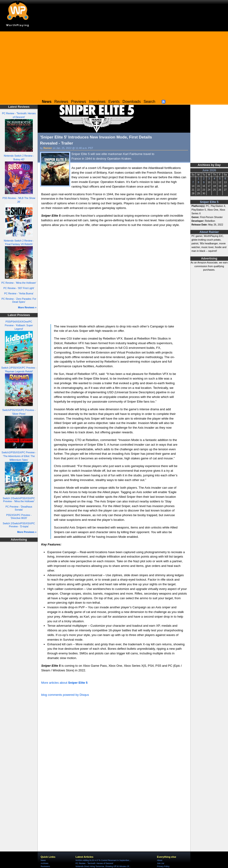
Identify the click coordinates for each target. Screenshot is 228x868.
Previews (79, 102)
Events (114, 102)
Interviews (97, 102)
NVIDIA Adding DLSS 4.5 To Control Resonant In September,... (103, 860)
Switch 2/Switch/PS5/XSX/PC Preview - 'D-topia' (19, 525)
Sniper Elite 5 (209, 202)
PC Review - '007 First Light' (19, 288)
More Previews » (27, 532)
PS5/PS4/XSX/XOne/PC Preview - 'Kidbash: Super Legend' (19, 325)
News (43, 860)
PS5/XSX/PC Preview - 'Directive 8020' (19, 516)
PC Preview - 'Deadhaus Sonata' (19, 508)
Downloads (132, 102)
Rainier (48, 148)
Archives (45, 863)
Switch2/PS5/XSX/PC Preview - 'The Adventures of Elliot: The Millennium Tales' (19, 456)
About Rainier (209, 232)
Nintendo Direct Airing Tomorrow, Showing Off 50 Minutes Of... (103, 866)
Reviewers (45, 866)
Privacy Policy (163, 866)
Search (149, 102)
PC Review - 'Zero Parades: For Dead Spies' (19, 300)
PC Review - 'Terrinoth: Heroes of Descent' (95, 863)
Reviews (61, 102)
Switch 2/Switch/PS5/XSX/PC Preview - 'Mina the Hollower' (19, 500)
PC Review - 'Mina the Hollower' (19, 283)
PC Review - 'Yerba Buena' (19, 293)
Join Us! (161, 863)
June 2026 (209, 170)
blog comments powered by (65, 695)
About (160, 860)
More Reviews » (27, 307)
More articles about (64, 683)
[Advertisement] (114, 64)
